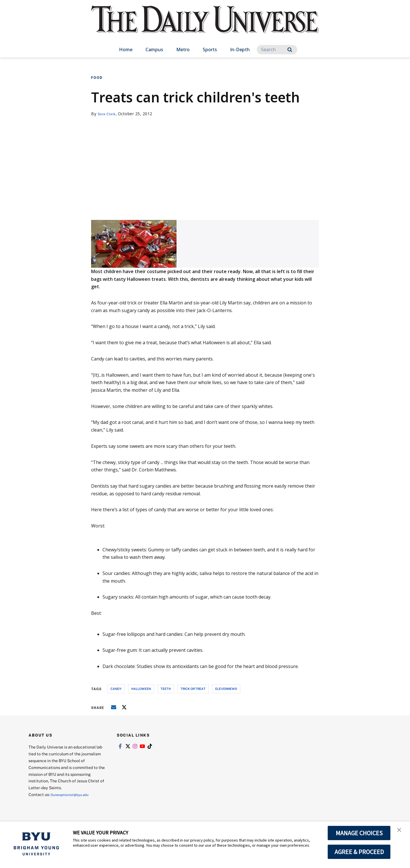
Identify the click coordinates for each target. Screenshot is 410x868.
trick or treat (193, 689)
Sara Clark (108, 114)
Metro (183, 50)
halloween (141, 689)
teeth (166, 689)
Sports (210, 50)
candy (116, 689)
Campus (154, 50)
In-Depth (240, 50)
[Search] (277, 50)
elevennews (226, 689)
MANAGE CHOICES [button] (359, 833)
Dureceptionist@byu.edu (74, 794)
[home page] (205, 25)
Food (97, 78)
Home (126, 50)
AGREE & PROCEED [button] (359, 852)
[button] (401, 832)
